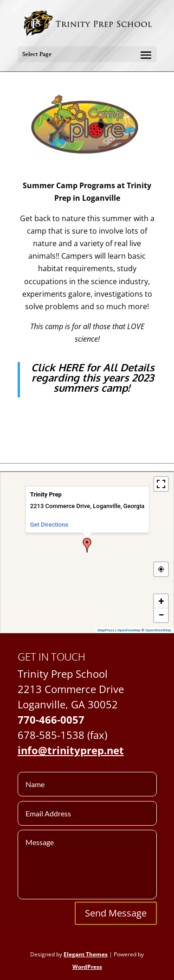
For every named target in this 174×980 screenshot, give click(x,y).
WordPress (87, 967)
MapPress (106, 630)
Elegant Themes (86, 954)
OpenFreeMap (129, 630)
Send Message (116, 913)
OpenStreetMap (158, 630)
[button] (87, 545)
